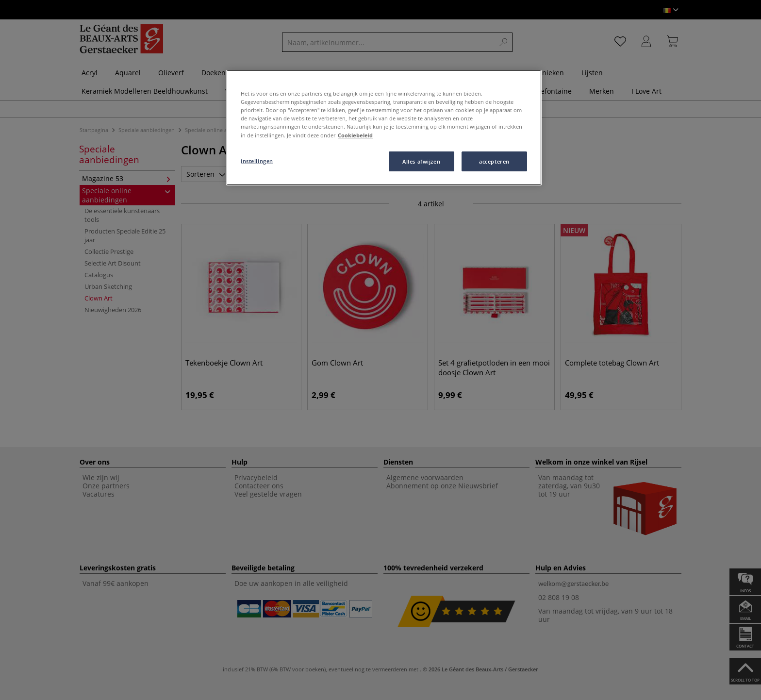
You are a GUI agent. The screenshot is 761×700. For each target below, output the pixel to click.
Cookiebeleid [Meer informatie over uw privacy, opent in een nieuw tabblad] (355, 135)
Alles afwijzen (421, 161)
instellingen (257, 161)
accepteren (494, 161)
